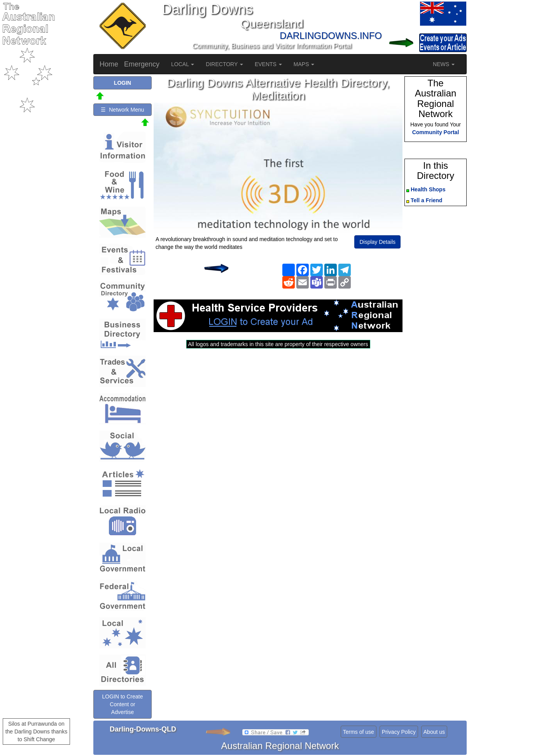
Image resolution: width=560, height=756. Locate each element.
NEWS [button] (444, 64)
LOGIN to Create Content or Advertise (122, 704)
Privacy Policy (399, 732)
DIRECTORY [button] (224, 64)
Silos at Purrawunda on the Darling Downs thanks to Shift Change (37, 731)
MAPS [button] (304, 64)
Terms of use (359, 732)
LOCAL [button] (183, 64)
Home (109, 64)
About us (434, 732)
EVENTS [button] (268, 64)
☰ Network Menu (122, 110)
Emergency (142, 64)
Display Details (377, 242)
